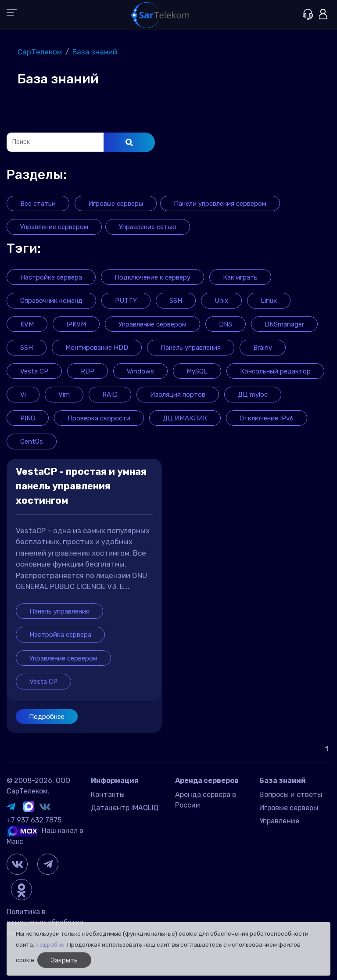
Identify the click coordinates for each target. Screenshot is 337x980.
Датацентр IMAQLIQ (125, 808)
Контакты (108, 795)
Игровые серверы (289, 808)
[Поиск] (55, 142)
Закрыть (64, 960)
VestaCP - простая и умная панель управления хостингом (81, 486)
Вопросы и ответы (291, 795)
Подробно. (51, 944)
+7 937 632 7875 (34, 820)
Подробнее (47, 717)
